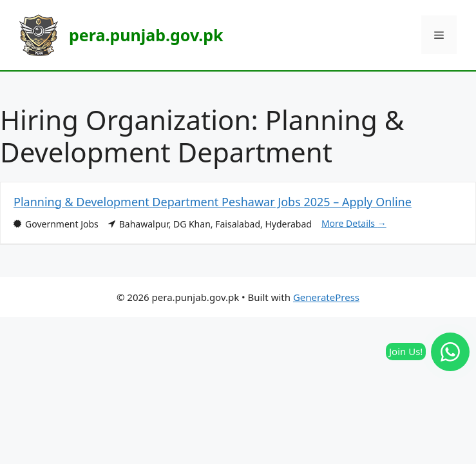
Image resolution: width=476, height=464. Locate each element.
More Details (354, 223)
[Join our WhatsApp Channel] (450, 352)
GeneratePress (326, 297)
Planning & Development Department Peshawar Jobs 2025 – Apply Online (213, 202)
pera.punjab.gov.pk (146, 35)
